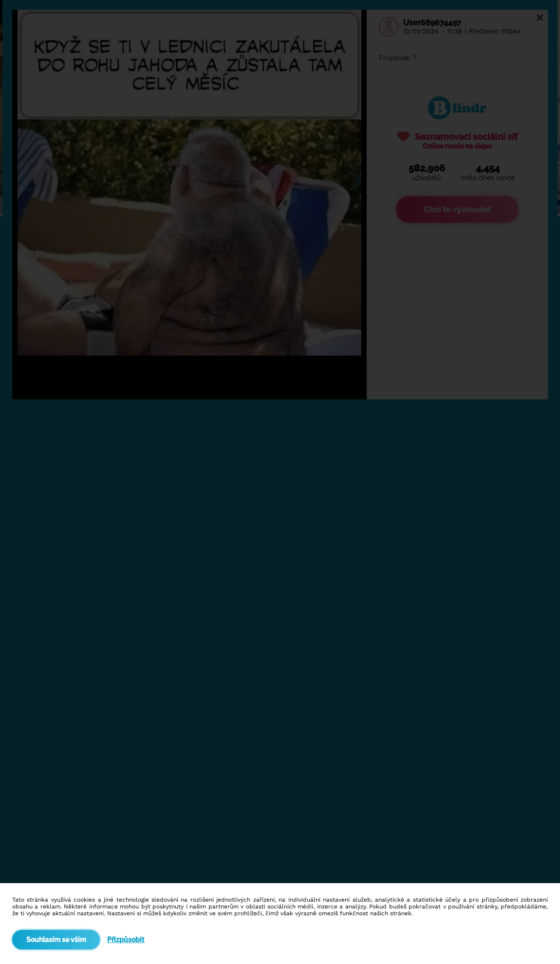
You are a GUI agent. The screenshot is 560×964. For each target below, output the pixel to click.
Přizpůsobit (126, 940)
